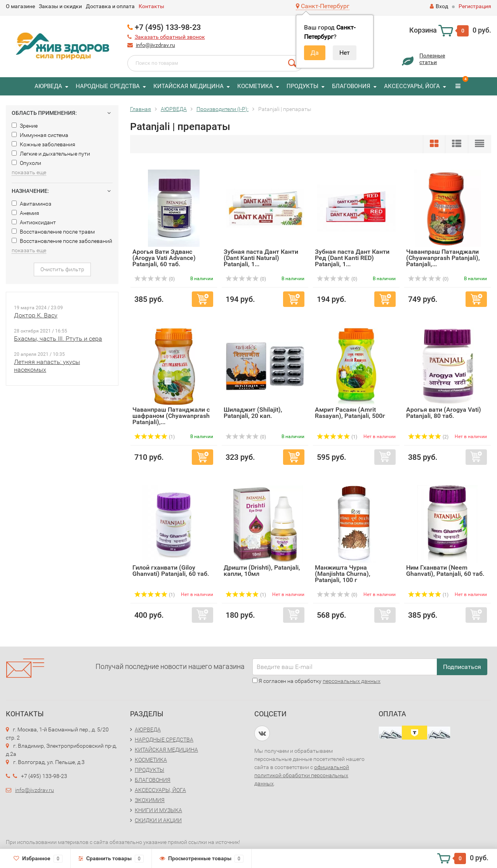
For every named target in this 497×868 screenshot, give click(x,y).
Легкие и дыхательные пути (51, 154)
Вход (439, 6)
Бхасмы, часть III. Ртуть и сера (58, 339)
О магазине (20, 6)
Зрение (25, 126)
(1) (155, 437)
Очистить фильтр (62, 269)
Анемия (25, 213)
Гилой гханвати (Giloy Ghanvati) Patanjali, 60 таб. (171, 571)
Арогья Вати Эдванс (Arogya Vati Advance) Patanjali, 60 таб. (164, 258)
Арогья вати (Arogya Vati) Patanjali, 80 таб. (444, 413)
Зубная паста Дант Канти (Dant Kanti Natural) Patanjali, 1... (261, 258)
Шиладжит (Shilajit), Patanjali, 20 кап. (253, 413)
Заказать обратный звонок (170, 37)
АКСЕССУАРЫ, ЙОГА (412, 86)
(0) (155, 279)
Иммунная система (40, 135)
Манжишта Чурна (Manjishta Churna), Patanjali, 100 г (343, 574)
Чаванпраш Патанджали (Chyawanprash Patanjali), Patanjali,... (443, 258)
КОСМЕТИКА (255, 86)
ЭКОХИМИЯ (150, 800)
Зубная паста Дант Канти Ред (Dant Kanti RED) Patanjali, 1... (352, 258)
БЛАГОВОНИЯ (351, 86)
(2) (428, 437)
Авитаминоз (31, 204)
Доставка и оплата (110, 6)
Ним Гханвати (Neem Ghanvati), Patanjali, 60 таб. (445, 571)
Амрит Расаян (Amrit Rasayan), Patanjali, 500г (350, 413)
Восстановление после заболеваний (62, 241)
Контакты (151, 6)
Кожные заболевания (43, 144)
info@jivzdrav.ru (156, 45)
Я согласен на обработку (316, 681)
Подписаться (462, 667)
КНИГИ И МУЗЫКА (158, 810)
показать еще (29, 172)
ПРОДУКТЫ (302, 86)
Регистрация (475, 6)
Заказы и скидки (60, 6)
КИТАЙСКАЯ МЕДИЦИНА (189, 86)
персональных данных (352, 681)
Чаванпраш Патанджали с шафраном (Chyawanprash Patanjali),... (171, 416)
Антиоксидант (34, 222)
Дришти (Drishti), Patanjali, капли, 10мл (262, 571)
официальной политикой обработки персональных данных (302, 775)
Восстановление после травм (53, 232)
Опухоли (26, 163)
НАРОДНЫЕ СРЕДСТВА (108, 86)
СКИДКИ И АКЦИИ (158, 820)
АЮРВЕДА (48, 86)
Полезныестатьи (432, 59)
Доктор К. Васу (36, 315)
